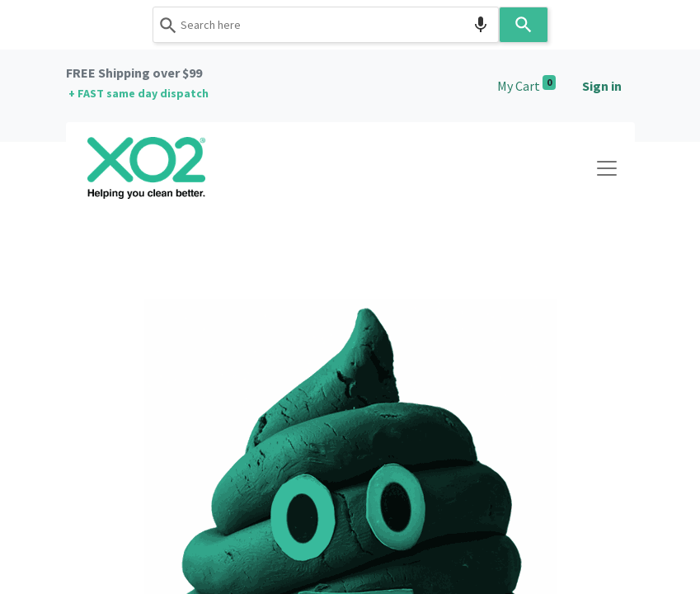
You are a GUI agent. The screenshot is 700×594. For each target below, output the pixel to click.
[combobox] (326, 25)
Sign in (602, 86)
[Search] (524, 25)
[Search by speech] (481, 25)
